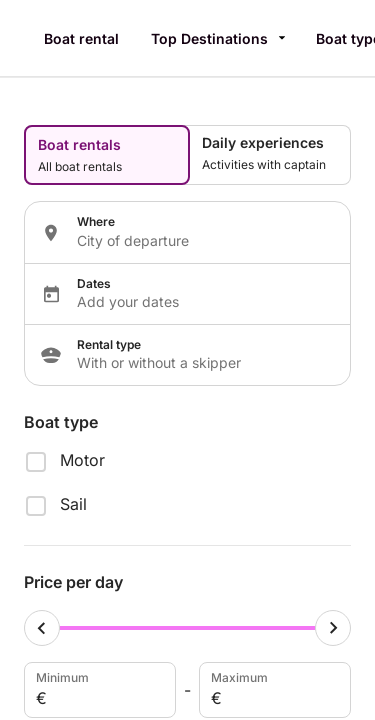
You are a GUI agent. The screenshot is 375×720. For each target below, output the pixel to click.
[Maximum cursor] (333, 628)
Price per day (73, 582)
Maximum (273, 690)
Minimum (98, 690)
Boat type (61, 422)
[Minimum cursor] (42, 628)
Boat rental (81, 38)
